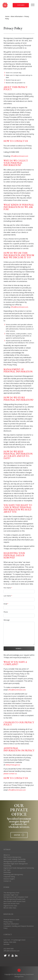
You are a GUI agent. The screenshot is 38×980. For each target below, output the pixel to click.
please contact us (10, 774)
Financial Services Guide (11, 920)
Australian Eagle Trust (11, 895)
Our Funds (21, 5)
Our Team (7, 870)
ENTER (19, 835)
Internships (7, 872)
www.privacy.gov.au (13, 765)
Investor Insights (9, 879)
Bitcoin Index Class (10, 908)
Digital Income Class (10, 906)
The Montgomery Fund (11, 893)
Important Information (11, 924)
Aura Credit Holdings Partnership (15, 859)
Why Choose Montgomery (12, 857)
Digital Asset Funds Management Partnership (19, 868)
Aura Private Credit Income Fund (14, 901)
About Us (7, 855)
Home (7, 16)
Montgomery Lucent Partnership (14, 861)
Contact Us (7, 881)
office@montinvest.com (19, 156)
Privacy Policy (8, 922)
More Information (17, 16)
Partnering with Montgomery (13, 874)
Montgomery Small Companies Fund (16, 897)
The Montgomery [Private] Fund (14, 899)
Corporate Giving (9, 877)
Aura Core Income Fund (11, 903)
